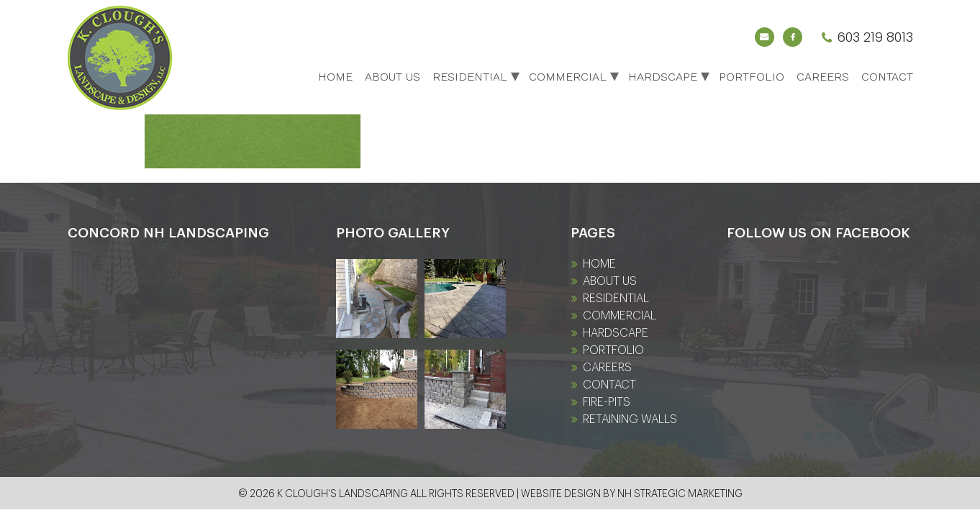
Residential (470, 77)
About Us (393, 77)
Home (335, 77)
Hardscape (663, 77)
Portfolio (752, 77)
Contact (887, 77)
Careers (823, 77)
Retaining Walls (630, 419)
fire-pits (607, 402)
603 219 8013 (875, 37)
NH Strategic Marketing (680, 494)
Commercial (568, 77)
